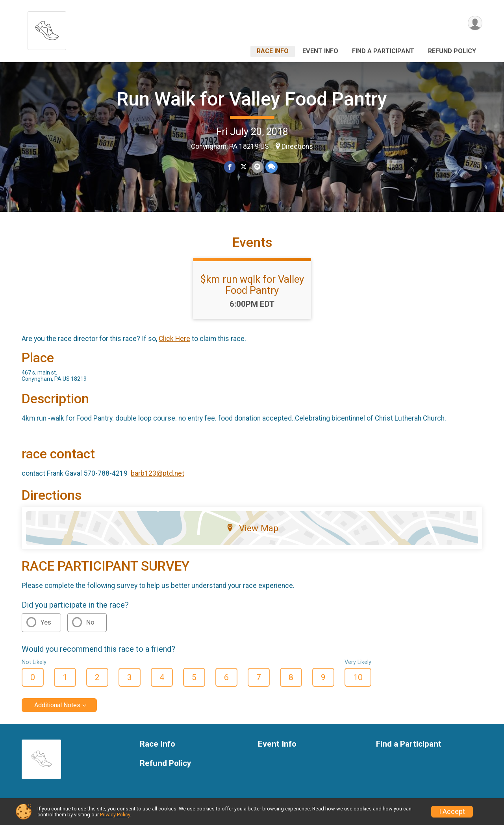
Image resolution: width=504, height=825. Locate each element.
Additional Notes (57, 705)
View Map (252, 528)
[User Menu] (475, 23)
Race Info (273, 51)
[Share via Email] (257, 167)
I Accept (452, 812)
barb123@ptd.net (157, 473)
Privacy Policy (115, 815)
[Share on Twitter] (244, 167)
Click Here (174, 339)
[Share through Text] (271, 167)
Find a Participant (383, 51)
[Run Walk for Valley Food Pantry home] (47, 29)
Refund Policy (452, 51)
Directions (297, 146)
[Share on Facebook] (230, 167)
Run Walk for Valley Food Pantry (252, 99)
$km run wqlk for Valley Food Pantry (252, 285)
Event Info (320, 51)
